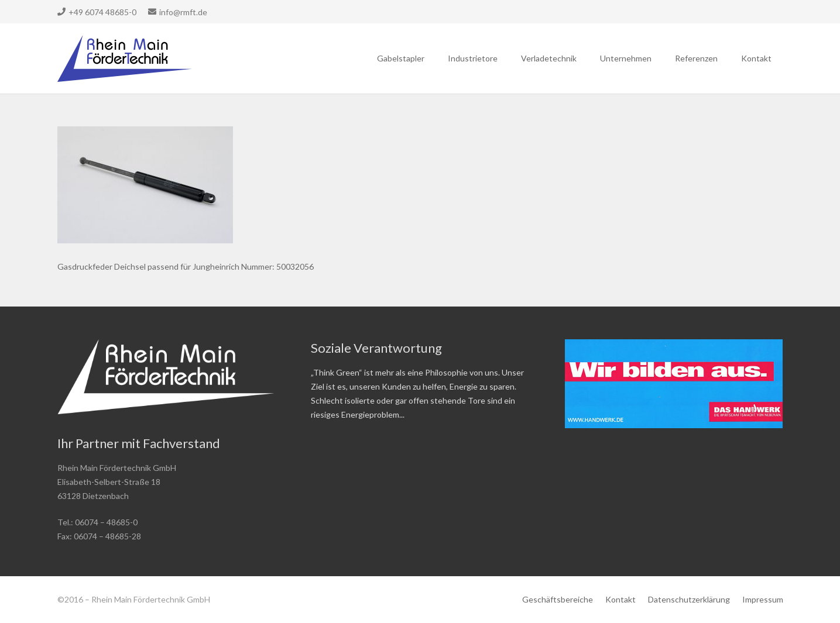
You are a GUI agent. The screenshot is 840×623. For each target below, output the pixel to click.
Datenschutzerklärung (689, 599)
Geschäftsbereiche (558, 599)
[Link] (125, 58)
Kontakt (620, 599)
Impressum (763, 599)
